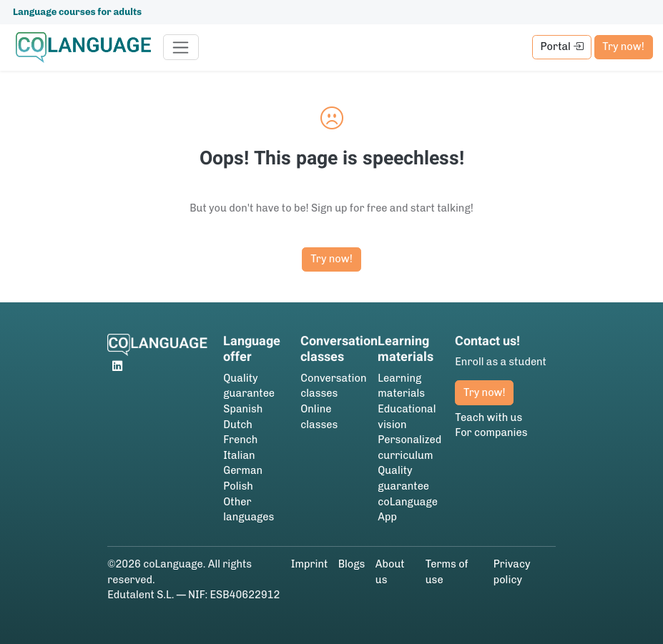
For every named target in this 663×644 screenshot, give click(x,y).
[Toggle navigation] (181, 47)
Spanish (243, 409)
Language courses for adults (77, 12)
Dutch (238, 425)
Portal (562, 46)
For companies (491, 432)
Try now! (623, 46)
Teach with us (488, 417)
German (243, 470)
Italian (239, 455)
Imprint (309, 564)
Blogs (352, 564)
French (240, 440)
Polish (238, 486)
